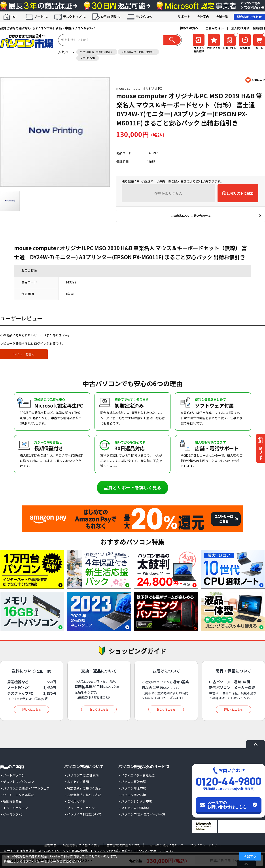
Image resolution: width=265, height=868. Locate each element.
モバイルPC (144, 17)
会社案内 (203, 17)
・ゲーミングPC (11, 814)
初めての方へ (189, 28)
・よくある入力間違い (134, 808)
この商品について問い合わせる (191, 216)
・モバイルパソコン (14, 808)
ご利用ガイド (215, 28)
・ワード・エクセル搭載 (17, 795)
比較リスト (261, 453)
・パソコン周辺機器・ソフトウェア (25, 788)
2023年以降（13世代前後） (138, 52)
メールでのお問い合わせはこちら (227, 805)
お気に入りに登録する (255, 80)
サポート (184, 17)
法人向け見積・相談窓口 (248, 28)
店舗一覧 (222, 17)
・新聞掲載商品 (11, 801)
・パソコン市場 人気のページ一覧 (142, 814)
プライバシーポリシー (41, 861)
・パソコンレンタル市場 (135, 801)
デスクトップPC (74, 17)
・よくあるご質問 (76, 782)
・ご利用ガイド (75, 801)
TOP (14, 17)
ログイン (40, 343)
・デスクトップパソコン (17, 782)
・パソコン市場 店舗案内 (81, 775)
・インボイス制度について (83, 814)
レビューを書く (24, 354)
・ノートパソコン (12, 775)
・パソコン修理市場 (132, 788)
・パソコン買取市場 (132, 782)
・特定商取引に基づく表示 (83, 788)
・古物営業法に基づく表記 (83, 795)
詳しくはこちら (32, 709)
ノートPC (41, 17)
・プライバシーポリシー (81, 808)
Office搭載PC (111, 17)
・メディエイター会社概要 (136, 775)
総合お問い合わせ (249, 17)
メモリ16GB (88, 58)
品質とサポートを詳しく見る (132, 487)
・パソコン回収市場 (132, 795)
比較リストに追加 (240, 193)
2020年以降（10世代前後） (97, 52)
